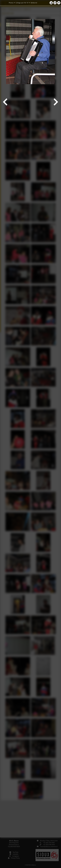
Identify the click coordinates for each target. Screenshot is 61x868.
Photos (11, 3)
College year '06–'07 (22, 3)
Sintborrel (34, 3)
